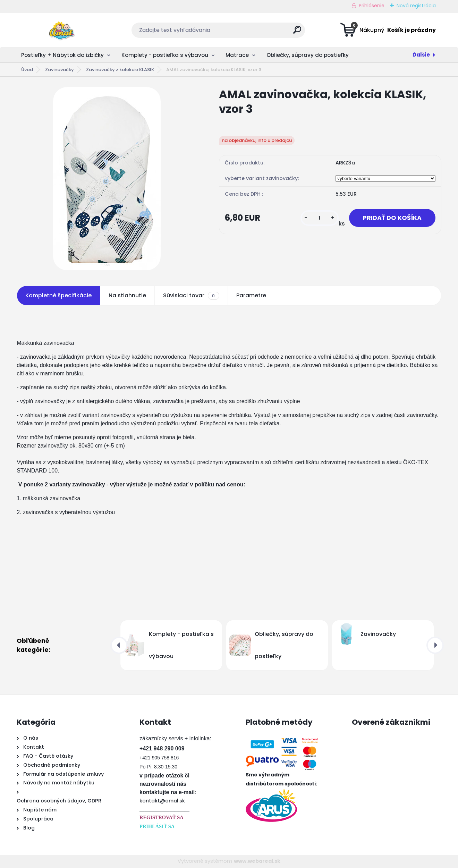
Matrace (237, 55)
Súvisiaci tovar (191, 296)
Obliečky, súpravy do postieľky (308, 55)
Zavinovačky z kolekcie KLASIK (120, 70)
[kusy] (320, 218)
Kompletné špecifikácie (58, 295)
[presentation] (119, 645)
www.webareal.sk (257, 861)
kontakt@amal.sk (162, 801)
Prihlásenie (372, 6)
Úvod (27, 70)
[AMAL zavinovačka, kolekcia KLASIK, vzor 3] (107, 179)
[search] (297, 32)
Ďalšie (421, 55)
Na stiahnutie (127, 295)
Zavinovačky (60, 70)
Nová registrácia (416, 6)
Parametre (251, 295)
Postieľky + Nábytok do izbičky (62, 55)
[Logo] (59, 30)
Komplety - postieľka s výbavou (165, 55)
